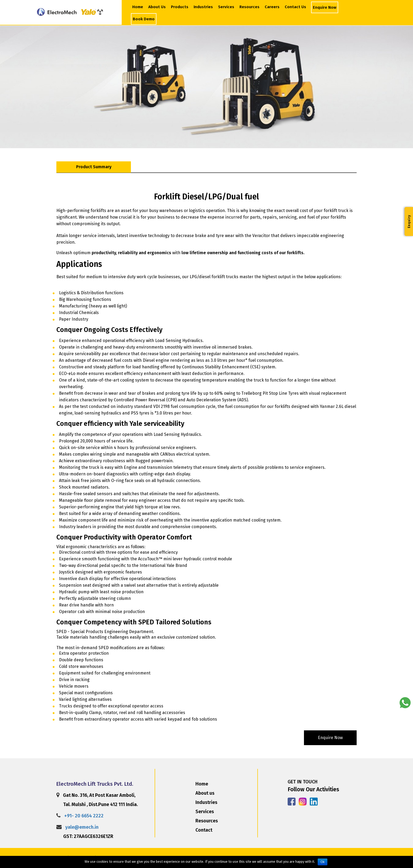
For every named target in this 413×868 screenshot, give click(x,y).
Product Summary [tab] (94, 167)
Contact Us (295, 7)
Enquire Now (325, 7)
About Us (158, 7)
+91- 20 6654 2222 (84, 816)
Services (226, 7)
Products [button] (180, 7)
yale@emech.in (82, 827)
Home (138, 7)
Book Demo (144, 19)
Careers (272, 7)
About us (205, 793)
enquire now (330, 738)
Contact (204, 830)
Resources (249, 7)
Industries (203, 7)
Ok (323, 862)
